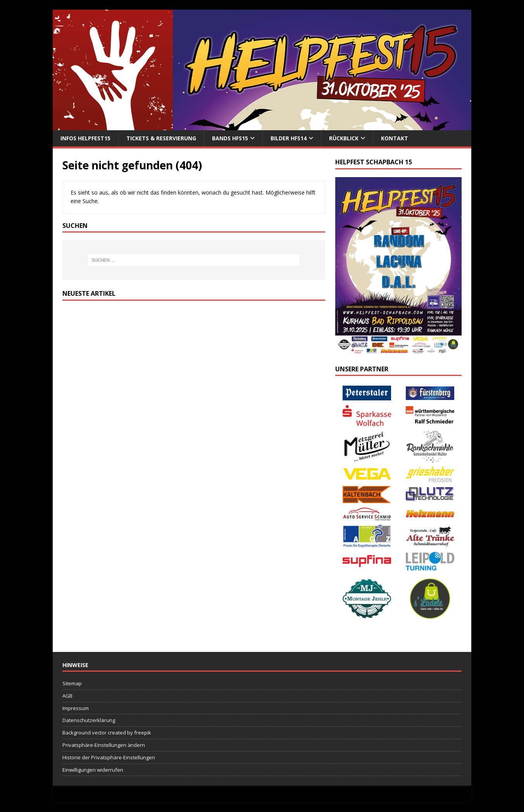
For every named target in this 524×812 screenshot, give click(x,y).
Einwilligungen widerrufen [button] (93, 770)
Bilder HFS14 (289, 138)
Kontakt (395, 138)
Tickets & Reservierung (161, 138)
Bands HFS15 (230, 138)
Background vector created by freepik (107, 733)
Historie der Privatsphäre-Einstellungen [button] (109, 757)
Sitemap (72, 683)
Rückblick (344, 138)
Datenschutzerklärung (89, 720)
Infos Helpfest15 (85, 138)
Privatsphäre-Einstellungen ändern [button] (104, 745)
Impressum (76, 708)
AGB (67, 696)
